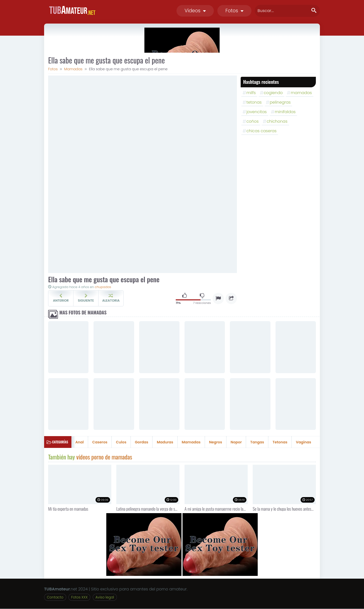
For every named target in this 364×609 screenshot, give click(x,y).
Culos (121, 442)
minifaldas (285, 112)
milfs (251, 93)
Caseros (100, 442)
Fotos (234, 11)
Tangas (257, 442)
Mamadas (191, 442)
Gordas (142, 442)
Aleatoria (111, 298)
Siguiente (86, 298)
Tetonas (280, 442)
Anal (80, 442)
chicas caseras (261, 131)
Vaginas (303, 442)
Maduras (165, 442)
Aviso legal (105, 597)
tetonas (254, 102)
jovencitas (257, 112)
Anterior (61, 298)
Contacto (55, 597)
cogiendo (273, 93)
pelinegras (280, 102)
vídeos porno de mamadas (104, 457)
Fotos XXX (79, 597)
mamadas (301, 93)
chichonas (277, 121)
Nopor (236, 442)
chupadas (103, 287)
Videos (195, 11)
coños (253, 121)
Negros (216, 442)
